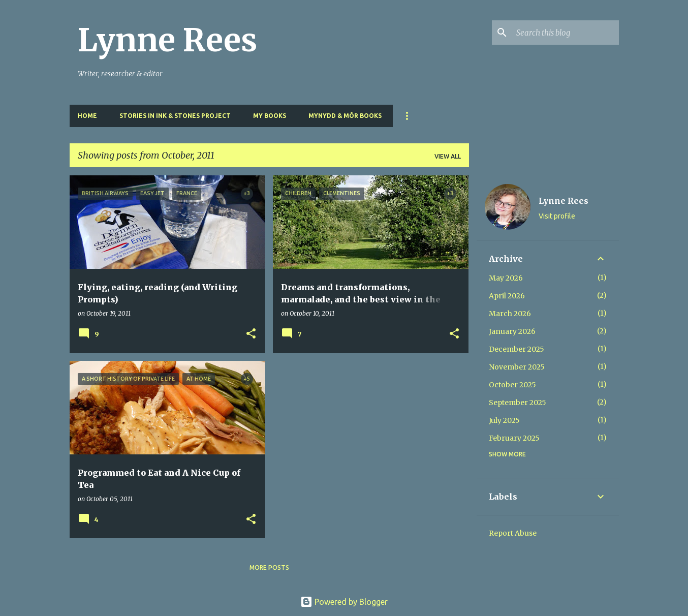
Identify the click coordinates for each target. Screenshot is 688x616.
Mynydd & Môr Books (345, 116)
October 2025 (512, 385)
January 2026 (512, 331)
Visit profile (557, 216)
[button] (251, 334)
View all (448, 156)
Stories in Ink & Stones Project (175, 116)
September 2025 (518, 403)
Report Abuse (513, 533)
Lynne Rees (167, 40)
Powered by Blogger (344, 602)
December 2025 (517, 349)
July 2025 (504, 420)
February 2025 (514, 438)
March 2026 (510, 314)
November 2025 (517, 367)
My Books (270, 116)
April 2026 (507, 296)
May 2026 (506, 278)
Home (87, 116)
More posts (269, 567)
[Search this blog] (566, 33)
